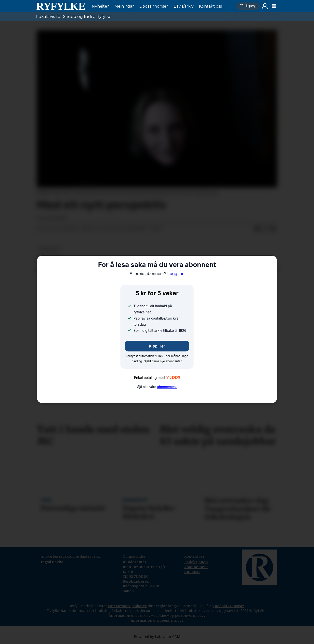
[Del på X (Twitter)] (265, 229)
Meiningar (124, 6)
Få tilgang (248, 6)
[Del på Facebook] (257, 229)
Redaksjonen (196, 562)
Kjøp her (157, 346)
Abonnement (196, 567)
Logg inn (265, 6)
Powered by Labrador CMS (157, 637)
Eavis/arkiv (184, 6)
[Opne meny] (274, 6)
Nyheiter (100, 6)
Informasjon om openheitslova (157, 620)
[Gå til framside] (61, 6)
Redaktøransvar (229, 606)
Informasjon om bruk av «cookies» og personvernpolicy (157, 616)
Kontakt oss (210, 6)
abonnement (167, 387)
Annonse (192, 572)
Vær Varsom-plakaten (128, 606)
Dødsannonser (154, 6)
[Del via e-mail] (273, 229)
